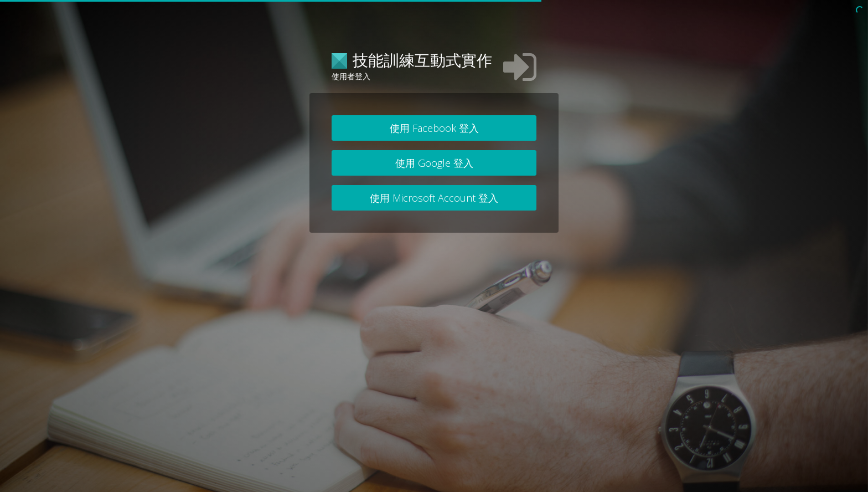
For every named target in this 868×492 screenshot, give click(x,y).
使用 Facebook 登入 (434, 128)
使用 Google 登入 (434, 163)
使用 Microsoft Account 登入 (434, 198)
